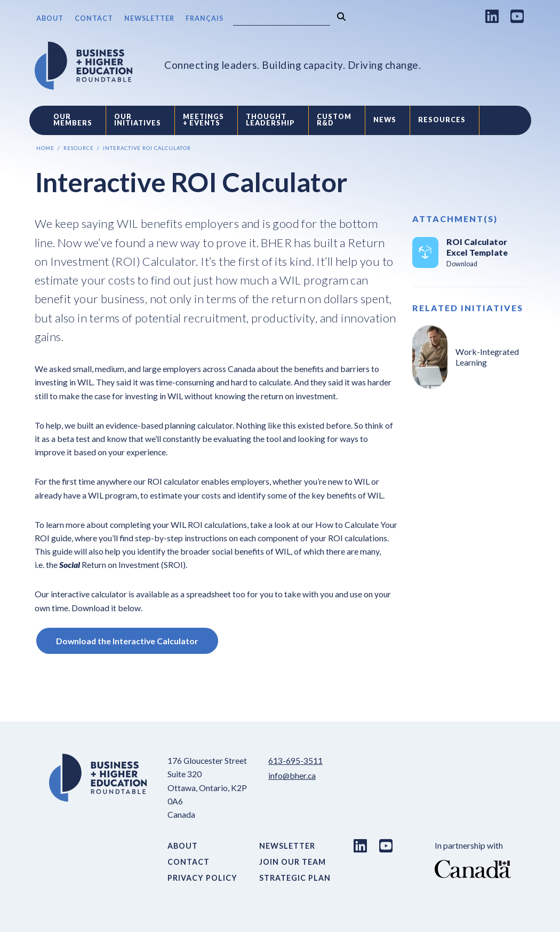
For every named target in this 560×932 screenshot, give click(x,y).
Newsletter (149, 18)
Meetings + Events (203, 120)
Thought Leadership (270, 120)
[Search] (282, 19)
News (385, 120)
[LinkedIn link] (492, 16)
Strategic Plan (295, 878)
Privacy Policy (202, 878)
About (50, 18)
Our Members (73, 120)
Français (205, 18)
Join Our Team (293, 862)
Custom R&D (334, 120)
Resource (79, 148)
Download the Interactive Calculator (127, 641)
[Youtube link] (517, 16)
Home (45, 148)
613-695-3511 (295, 760)
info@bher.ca (292, 775)
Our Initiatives (138, 120)
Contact (94, 18)
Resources (442, 120)
